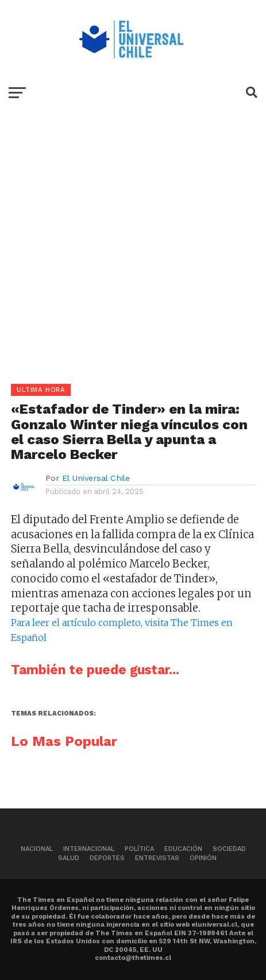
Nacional (37, 849)
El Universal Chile (96, 478)
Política (139, 849)
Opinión (203, 858)
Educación (183, 849)
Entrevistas (157, 858)
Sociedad (229, 849)
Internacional (89, 849)
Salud (69, 858)
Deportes (107, 858)
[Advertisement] (133, 251)
